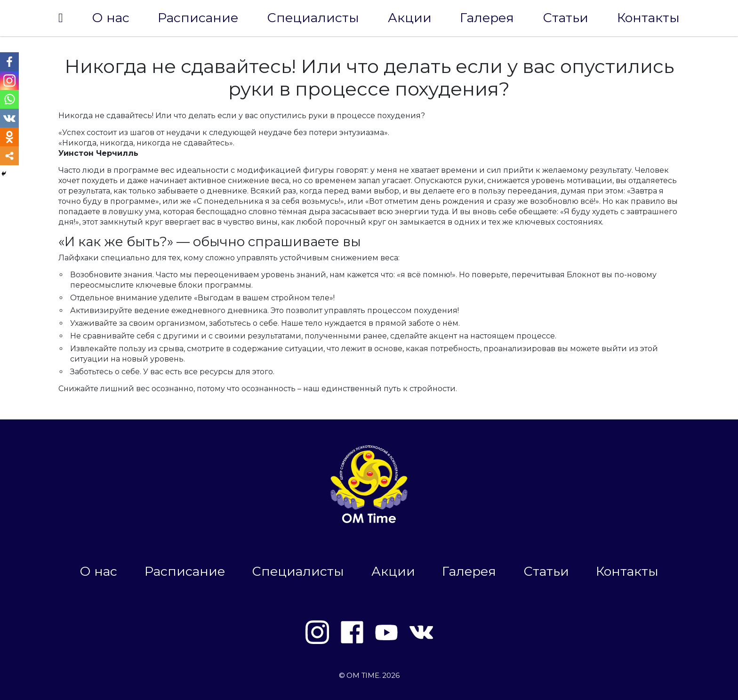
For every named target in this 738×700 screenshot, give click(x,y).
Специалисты (313, 18)
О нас (111, 18)
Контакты (648, 18)
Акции (410, 18)
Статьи (566, 18)
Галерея (487, 18)
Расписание (198, 18)
